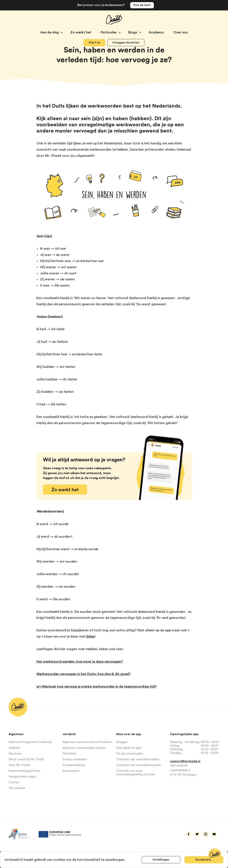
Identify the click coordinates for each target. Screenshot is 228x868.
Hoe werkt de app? (129, 748)
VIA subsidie (17, 788)
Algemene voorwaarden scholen (84, 748)
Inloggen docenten (126, 43)
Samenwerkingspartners (25, 771)
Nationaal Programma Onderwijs (30, 742)
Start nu (94, 43)
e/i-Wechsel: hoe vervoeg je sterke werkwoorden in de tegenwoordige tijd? (97, 687)
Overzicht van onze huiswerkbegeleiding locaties (136, 773)
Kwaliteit (14, 748)
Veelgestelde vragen (22, 777)
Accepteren (204, 860)
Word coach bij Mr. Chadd (26, 759)
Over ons (180, 32)
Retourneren (71, 771)
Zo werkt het (81, 32)
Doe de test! (142, 5)
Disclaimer (69, 754)
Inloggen (122, 742)
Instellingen (161, 860)
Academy (157, 32)
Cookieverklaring (74, 765)
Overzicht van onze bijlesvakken (138, 759)
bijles (91, 636)
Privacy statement (75, 759)
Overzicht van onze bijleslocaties (139, 765)
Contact (14, 782)
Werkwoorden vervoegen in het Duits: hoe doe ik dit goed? (84, 674)
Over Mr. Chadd (19, 765)
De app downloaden (130, 754)
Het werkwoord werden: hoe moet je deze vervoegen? (80, 662)
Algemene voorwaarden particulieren (87, 742)
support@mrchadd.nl (185, 761)
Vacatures (15, 754)
